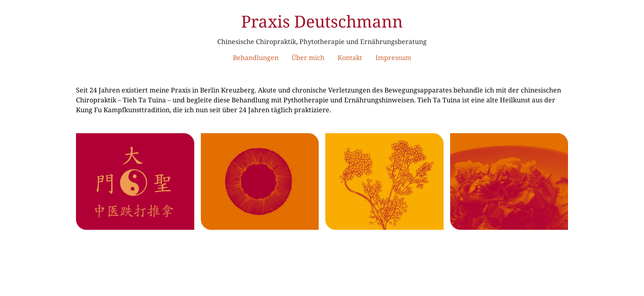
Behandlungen (256, 58)
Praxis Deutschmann (322, 21)
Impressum (393, 58)
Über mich (308, 58)
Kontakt (350, 58)
